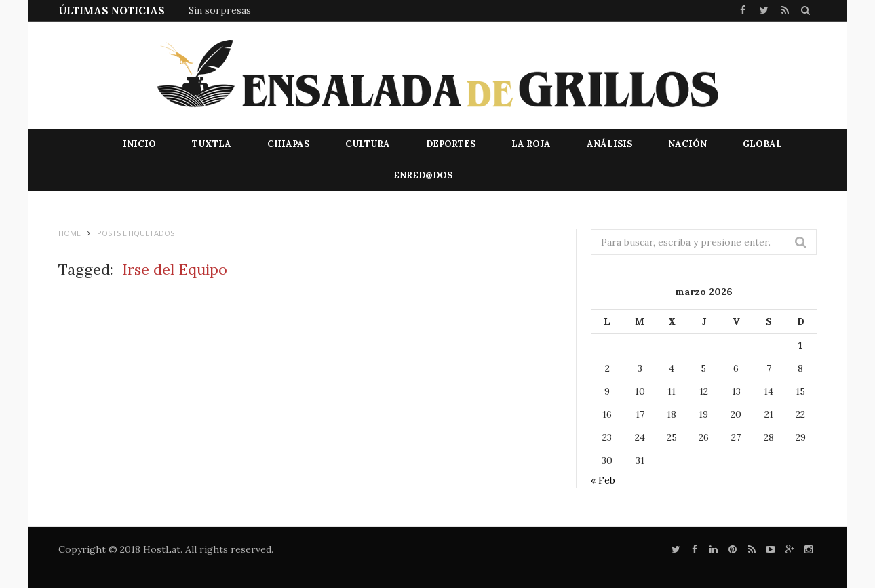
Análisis (609, 144)
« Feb (603, 480)
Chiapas (288, 144)
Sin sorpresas (220, 10)
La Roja (531, 144)
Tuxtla (212, 144)
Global (762, 144)
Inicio (139, 144)
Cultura (368, 144)
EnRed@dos (423, 175)
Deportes (451, 144)
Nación (687, 144)
